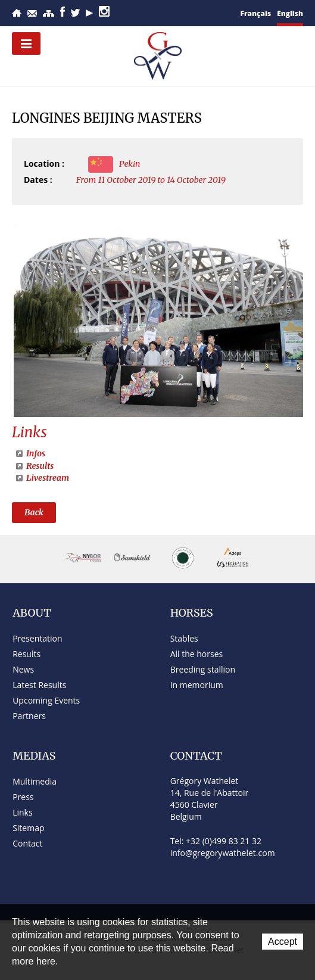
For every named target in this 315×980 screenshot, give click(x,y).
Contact (32, 13)
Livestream (48, 478)
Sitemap (49, 13)
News (23, 669)
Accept (283, 942)
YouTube (89, 13)
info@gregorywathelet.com (223, 853)
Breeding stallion (203, 669)
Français (256, 13)
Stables (184, 638)
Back (34, 512)
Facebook (63, 12)
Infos (36, 453)
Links (22, 812)
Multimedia (35, 781)
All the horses (197, 654)
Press (23, 797)
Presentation (37, 638)
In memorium (197, 685)
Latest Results (39, 685)
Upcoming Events (46, 700)
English (290, 13)
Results (40, 466)
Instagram (104, 11)
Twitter (75, 13)
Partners (29, 716)
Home (17, 13)
